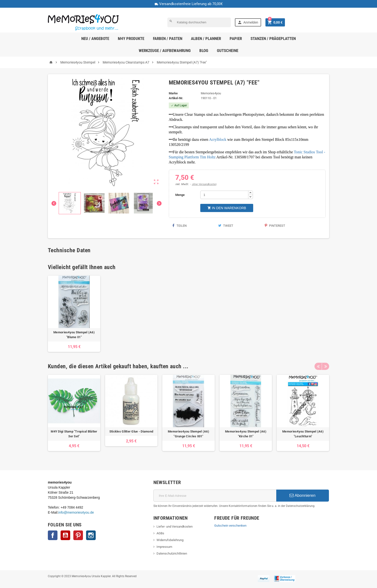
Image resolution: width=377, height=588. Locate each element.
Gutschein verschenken (230, 526)
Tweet (226, 226)
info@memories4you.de (76, 512)
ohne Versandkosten (204, 184)
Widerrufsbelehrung (170, 540)
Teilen (179, 226)
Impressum (164, 547)
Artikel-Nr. (176, 98)
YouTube (65, 535)
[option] (74, 314)
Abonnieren (302, 495)
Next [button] (326, 366)
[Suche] (199, 22)
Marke (173, 93)
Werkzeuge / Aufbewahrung (165, 51)
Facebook (53, 535)
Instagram (91, 535)
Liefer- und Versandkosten (175, 527)
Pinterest (275, 226)
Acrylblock (218, 139)
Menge (180, 195)
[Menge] (224, 195)
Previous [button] (318, 366)
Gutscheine (228, 51)
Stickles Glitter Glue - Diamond (131, 431)
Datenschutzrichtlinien (172, 553)
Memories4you (211, 93)
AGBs (160, 533)
